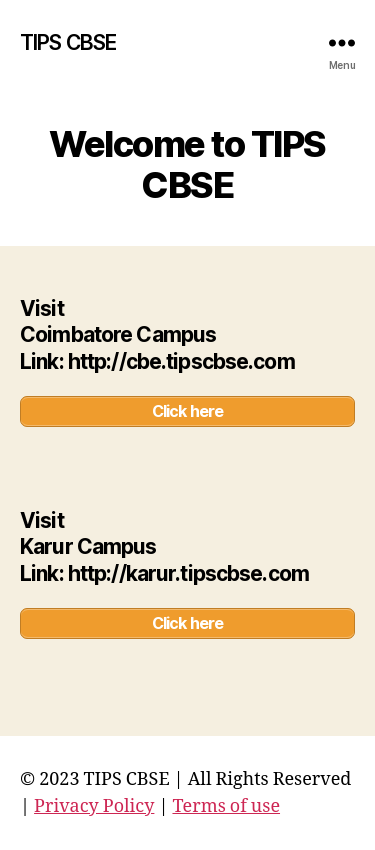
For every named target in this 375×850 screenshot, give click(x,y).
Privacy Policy (94, 806)
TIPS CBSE (68, 42)
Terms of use (226, 806)
